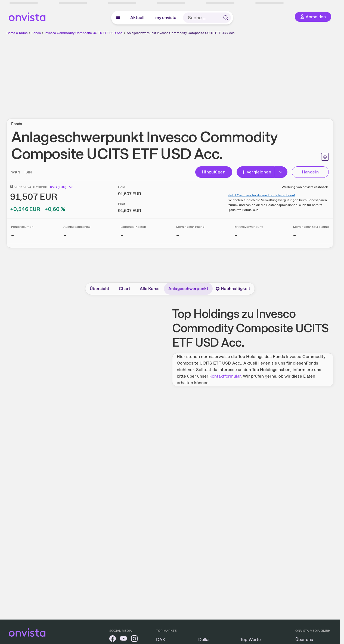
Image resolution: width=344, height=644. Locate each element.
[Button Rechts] (281, 172)
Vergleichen (256, 172)
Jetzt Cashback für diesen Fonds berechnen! (262, 195)
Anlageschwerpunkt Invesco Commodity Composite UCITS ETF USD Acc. (181, 33)
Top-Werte (251, 640)
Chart (125, 289)
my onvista (166, 18)
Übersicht (100, 289)
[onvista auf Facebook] (113, 640)
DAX (161, 640)
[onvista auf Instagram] (134, 640)
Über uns (304, 640)
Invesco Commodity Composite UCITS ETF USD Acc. (84, 33)
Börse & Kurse (17, 33)
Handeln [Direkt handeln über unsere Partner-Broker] (310, 172)
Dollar (204, 640)
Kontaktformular (225, 376)
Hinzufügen (214, 172)
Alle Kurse (150, 289)
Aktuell (137, 18)
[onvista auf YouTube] (123, 640)
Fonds (36, 33)
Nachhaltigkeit (233, 289)
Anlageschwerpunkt (188, 289)
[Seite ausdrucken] (325, 157)
